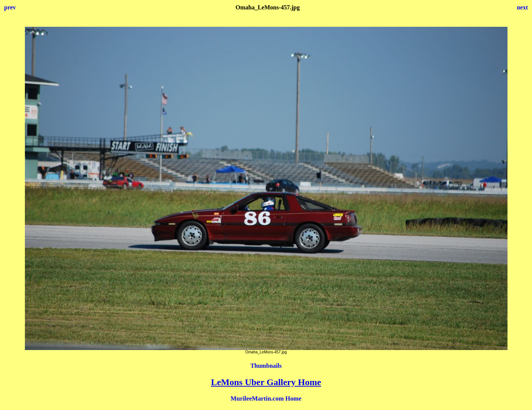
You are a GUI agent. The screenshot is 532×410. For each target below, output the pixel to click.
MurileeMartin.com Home (266, 398)
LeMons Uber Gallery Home (266, 382)
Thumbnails (266, 366)
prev (10, 7)
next (522, 7)
